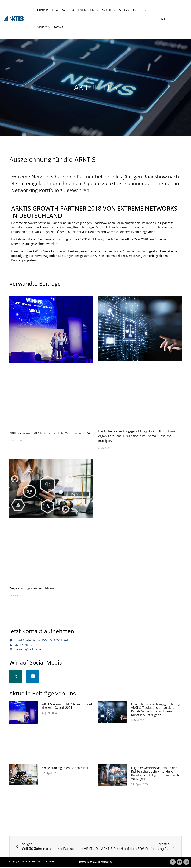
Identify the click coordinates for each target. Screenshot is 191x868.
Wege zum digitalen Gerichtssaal (32, 588)
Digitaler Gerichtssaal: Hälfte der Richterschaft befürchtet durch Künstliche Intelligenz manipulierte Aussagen (155, 776)
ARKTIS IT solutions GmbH (53, 10)
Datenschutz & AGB (89, 864)
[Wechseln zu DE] (165, 19)
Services (124, 10)
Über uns (140, 10)
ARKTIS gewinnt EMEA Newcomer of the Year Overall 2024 (50, 433)
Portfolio (109, 10)
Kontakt (58, 27)
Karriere (44, 27)
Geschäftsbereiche (86, 10)
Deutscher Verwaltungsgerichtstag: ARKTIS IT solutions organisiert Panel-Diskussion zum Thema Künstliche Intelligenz (137, 436)
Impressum (106, 864)
